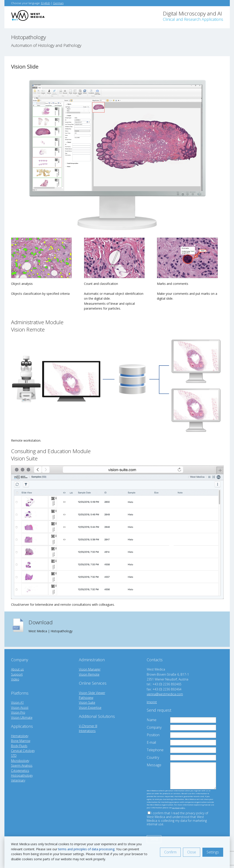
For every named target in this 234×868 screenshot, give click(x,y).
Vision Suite (87, 702)
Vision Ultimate (22, 718)
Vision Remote (89, 674)
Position (153, 735)
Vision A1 (17, 702)
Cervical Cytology (23, 751)
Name (152, 720)
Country (153, 757)
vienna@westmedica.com (165, 694)
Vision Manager (90, 669)
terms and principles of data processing (86, 849)
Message (154, 765)
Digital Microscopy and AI (193, 16)
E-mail (151, 742)
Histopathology (22, 775)
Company (154, 727)
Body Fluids (19, 746)
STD (14, 756)
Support (17, 674)
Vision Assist (20, 708)
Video (15, 679)
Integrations (87, 731)
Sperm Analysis (22, 765)
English (46, 3)
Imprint (152, 702)
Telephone (155, 750)
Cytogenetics (20, 771)
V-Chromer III (88, 726)
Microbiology (20, 761)
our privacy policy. (179, 808)
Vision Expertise (90, 708)
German (58, 3)
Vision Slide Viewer (92, 693)
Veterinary (18, 780)
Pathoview (86, 698)
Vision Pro (18, 712)
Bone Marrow (21, 741)
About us (17, 669)
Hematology (20, 736)
